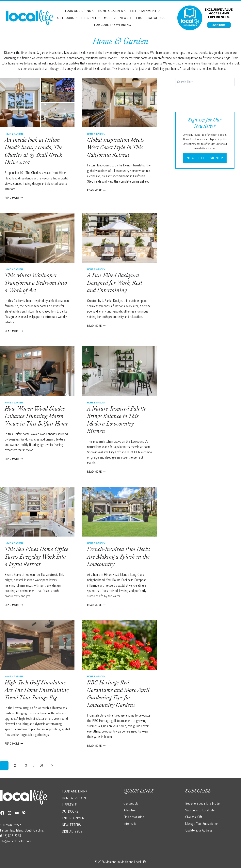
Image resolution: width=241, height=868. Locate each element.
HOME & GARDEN (74, 798)
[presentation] (37, 103)
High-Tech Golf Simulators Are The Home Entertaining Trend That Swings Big (37, 691)
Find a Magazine (134, 817)
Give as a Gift (194, 817)
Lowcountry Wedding (112, 25)
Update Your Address (199, 830)
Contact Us (131, 804)
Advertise (130, 810)
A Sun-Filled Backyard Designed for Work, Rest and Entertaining (115, 284)
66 (41, 765)
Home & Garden (14, 134)
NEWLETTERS (71, 825)
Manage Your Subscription (202, 824)
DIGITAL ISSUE (72, 832)
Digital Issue (157, 18)
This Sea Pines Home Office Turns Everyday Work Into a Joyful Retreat (37, 557)
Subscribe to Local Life (200, 810)
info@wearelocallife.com (16, 841)
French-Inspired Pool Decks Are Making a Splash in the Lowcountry (119, 557)
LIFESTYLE (69, 805)
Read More (14, 198)
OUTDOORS (70, 811)
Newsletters (131, 18)
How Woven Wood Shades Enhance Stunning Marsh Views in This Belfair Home (37, 417)
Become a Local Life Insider (203, 804)
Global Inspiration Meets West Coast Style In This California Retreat (116, 148)
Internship (130, 824)
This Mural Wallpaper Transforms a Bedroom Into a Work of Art (36, 284)
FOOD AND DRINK (75, 791)
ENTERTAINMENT (74, 818)
